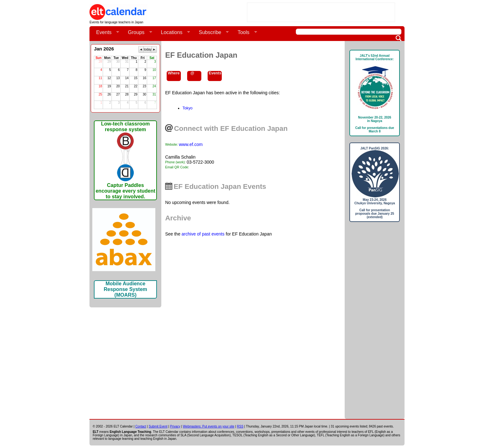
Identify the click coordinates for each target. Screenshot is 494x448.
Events (105, 32)
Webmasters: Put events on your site (209, 426)
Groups (137, 32)
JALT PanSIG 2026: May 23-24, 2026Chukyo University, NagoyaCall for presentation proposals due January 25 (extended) (375, 183)
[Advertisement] (321, 12)
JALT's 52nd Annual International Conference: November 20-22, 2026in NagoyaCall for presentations (375, 93)
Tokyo (187, 108)
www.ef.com (191, 144)
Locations (173, 32)
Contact (141, 426)
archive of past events (203, 234)
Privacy (175, 426)
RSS (240, 426)
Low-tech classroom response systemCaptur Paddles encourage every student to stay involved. (125, 160)
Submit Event (158, 426)
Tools (245, 32)
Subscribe (211, 32)
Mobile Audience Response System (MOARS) (125, 289)
